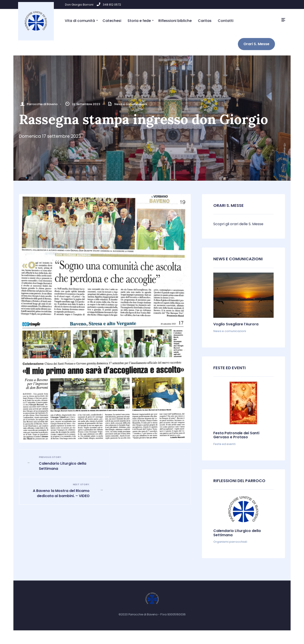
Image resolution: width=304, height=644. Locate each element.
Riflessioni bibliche (175, 21)
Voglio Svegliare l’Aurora (236, 324)
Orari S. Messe (256, 44)
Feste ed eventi (224, 444)
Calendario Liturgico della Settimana (66, 463)
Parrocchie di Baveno (42, 104)
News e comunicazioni (131, 104)
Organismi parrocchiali (230, 542)
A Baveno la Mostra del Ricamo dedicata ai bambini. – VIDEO (144, 465)
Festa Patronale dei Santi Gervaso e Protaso (236, 435)
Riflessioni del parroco (239, 481)
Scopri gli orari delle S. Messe (238, 224)
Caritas (205, 21)
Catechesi (112, 21)
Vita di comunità (80, 21)
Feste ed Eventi (230, 368)
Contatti (226, 21)
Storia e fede (139, 21)
